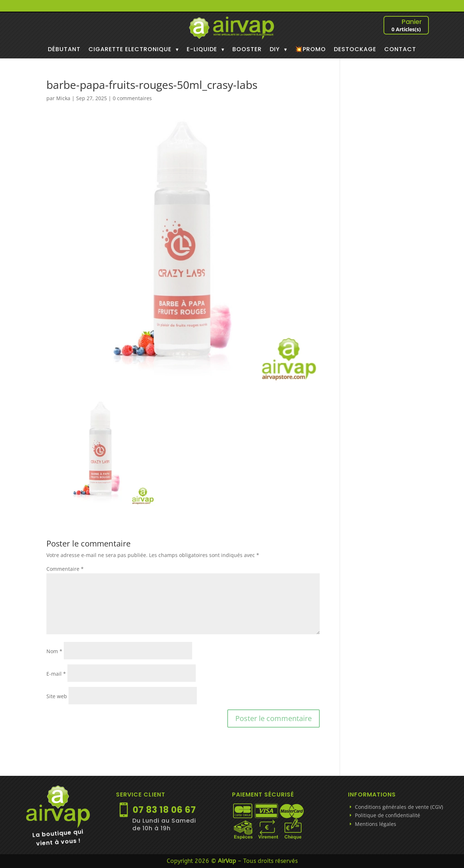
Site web (57, 696)
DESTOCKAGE (355, 50)
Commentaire (65, 569)
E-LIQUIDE (202, 50)
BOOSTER (247, 50)
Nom (54, 651)
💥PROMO (310, 50)
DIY (275, 50)
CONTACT (400, 50)
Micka (63, 98)
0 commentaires (132, 98)
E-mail (56, 674)
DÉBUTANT (64, 50)
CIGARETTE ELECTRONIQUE (130, 50)
